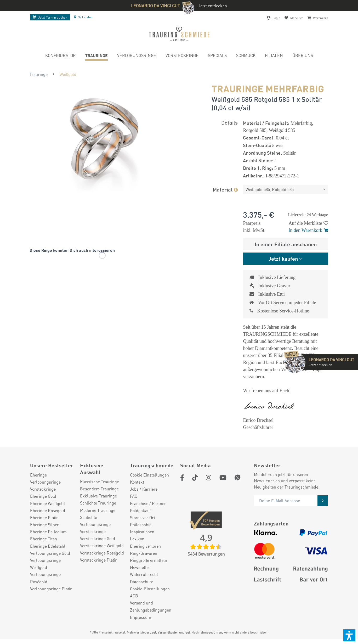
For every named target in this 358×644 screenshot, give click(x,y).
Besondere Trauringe (99, 489)
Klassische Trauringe (100, 482)
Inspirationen (142, 532)
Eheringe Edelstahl (48, 546)
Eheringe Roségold (48, 510)
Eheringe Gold (43, 496)
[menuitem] (61, 56)
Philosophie (141, 525)
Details (229, 122)
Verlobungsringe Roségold (45, 578)
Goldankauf (140, 510)
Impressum (141, 617)
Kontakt (137, 482)
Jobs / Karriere (144, 489)
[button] (349, 635)
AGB (134, 596)
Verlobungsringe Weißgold (45, 564)
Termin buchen (50, 17)
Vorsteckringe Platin (99, 560)
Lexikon (137, 539)
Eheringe (38, 475)
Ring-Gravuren (144, 553)
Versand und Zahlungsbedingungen (151, 606)
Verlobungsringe (45, 482)
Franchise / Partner (148, 503)
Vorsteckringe (43, 489)
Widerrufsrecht (144, 574)
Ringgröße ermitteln (149, 560)
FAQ (134, 496)
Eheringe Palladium (48, 532)
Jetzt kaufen (283, 258)
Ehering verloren (145, 546)
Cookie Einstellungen (149, 475)
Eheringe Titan (44, 539)
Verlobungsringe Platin (51, 589)
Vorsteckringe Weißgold (102, 545)
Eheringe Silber (44, 525)
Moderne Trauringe (98, 510)
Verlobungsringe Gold (50, 553)
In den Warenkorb (308, 230)
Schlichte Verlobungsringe (95, 521)
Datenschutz (141, 582)
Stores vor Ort (143, 517)
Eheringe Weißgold (47, 503)
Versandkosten (168, 632)
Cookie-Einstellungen (150, 589)
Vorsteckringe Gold (98, 538)
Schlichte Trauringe (98, 503)
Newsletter (140, 567)
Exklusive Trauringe (98, 496)
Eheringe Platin (44, 517)
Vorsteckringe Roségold (102, 553)
